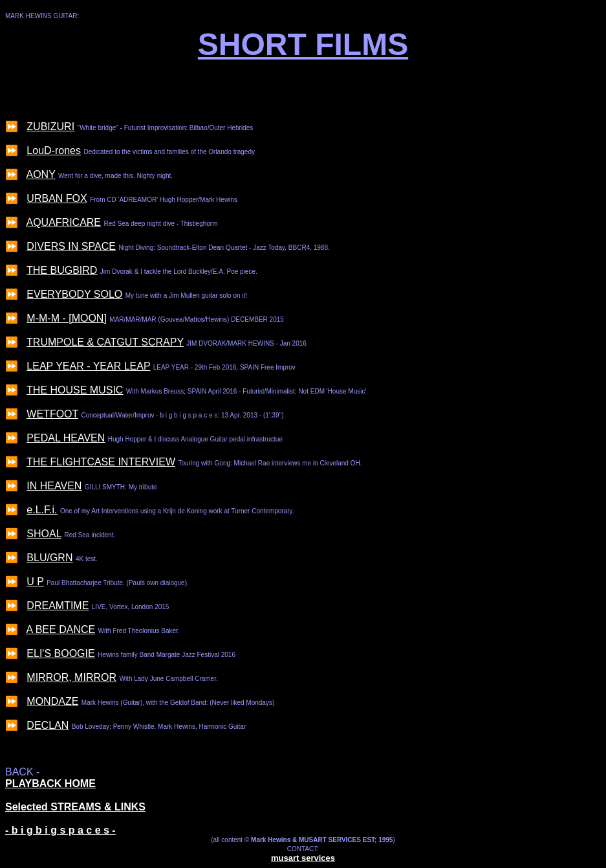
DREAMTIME (58, 606)
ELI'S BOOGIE (60, 653)
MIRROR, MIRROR (71, 677)
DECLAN (48, 725)
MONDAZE (52, 701)
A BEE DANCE (60, 629)
